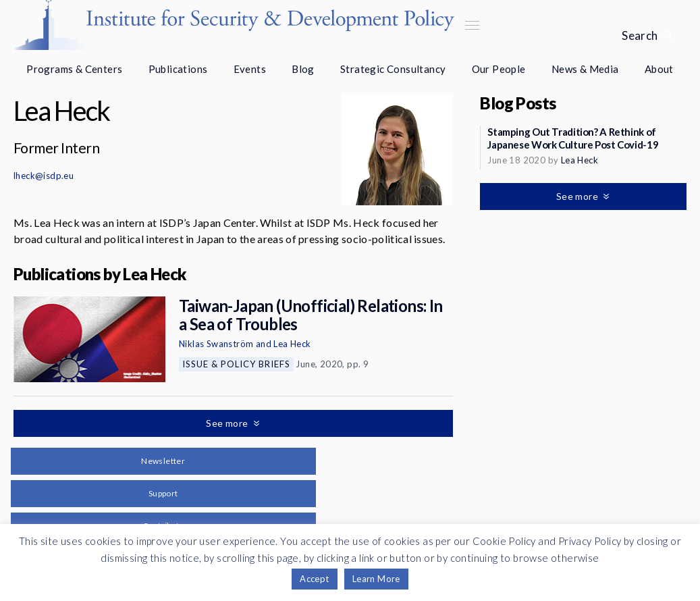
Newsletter (163, 461)
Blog (303, 69)
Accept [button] (314, 579)
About (659, 69)
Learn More (376, 579)
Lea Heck (292, 344)
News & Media (585, 69)
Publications (178, 69)
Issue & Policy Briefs (236, 364)
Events (250, 69)
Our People (499, 69)
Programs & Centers (74, 69)
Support (163, 493)
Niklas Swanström (216, 344)
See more (228, 423)
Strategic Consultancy (393, 69)
